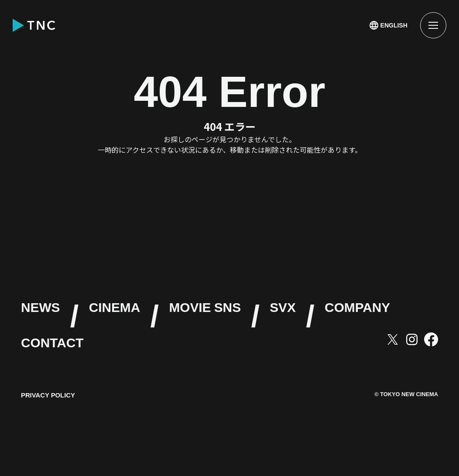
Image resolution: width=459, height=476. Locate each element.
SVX (143, 352)
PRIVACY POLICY (50, 449)
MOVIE (340, 317)
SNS (52, 352)
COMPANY (280, 352)
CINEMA (202, 317)
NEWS (67, 317)
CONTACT (95, 387)
